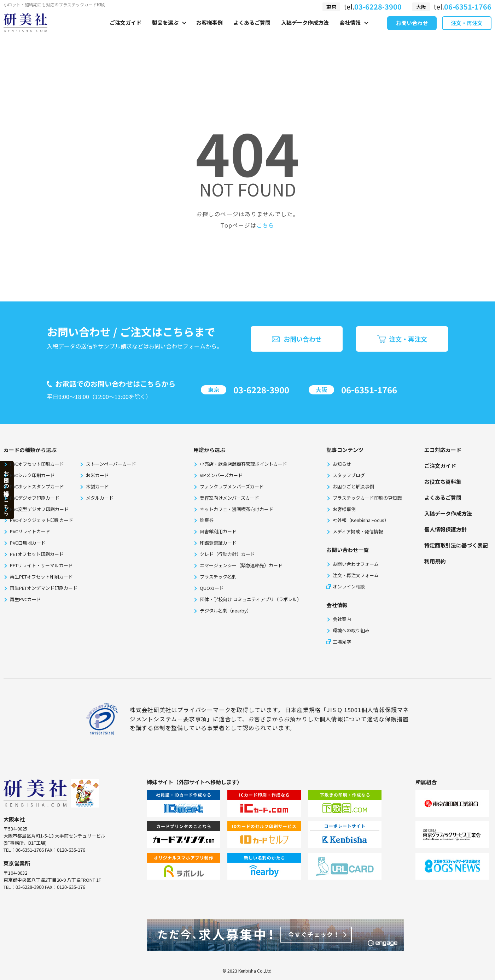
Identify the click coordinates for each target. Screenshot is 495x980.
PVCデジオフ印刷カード (35, 498)
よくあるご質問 (252, 31)
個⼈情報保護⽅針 (445, 529)
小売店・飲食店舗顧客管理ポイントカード (243, 464)
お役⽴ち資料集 (443, 482)
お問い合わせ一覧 (348, 550)
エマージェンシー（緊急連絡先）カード (241, 565)
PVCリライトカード (30, 531)
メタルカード (100, 498)
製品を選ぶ (165, 31)
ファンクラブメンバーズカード (232, 486)
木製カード (97, 486)
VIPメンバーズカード (221, 475)
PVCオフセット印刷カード (37, 464)
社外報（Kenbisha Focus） (361, 520)
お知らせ (342, 464)
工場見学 (342, 642)
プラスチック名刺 (218, 577)
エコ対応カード (443, 450)
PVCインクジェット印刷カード (42, 520)
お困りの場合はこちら (7, 490)
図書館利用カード (218, 531)
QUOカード (212, 588)
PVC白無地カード (28, 543)
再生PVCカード (25, 599)
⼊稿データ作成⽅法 (448, 513)
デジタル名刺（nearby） (226, 611)
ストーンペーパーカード (111, 464)
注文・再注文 (467, 31)
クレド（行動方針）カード (227, 554)
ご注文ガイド (126, 31)
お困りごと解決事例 (353, 486)
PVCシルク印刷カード (32, 475)
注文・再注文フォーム (356, 575)
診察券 (207, 520)
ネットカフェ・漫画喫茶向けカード (237, 509)
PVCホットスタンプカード (37, 486)
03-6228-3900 (261, 390)
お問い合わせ (412, 31)
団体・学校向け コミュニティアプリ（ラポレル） (251, 599)
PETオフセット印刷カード (37, 554)
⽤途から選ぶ (209, 450)
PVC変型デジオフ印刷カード (39, 509)
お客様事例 (209, 31)
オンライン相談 (349, 586)
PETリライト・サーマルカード (41, 565)
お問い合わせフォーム (356, 564)
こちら (265, 225)
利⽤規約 (435, 561)
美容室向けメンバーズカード (229, 498)
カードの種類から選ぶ (30, 450)
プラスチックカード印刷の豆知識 (367, 498)
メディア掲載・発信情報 (358, 531)
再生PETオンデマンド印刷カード (44, 588)
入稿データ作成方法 (305, 31)
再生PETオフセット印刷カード (41, 577)
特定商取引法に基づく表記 (456, 545)
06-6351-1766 (369, 390)
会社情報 (350, 31)
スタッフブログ (349, 475)
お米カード (97, 475)
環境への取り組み (351, 630)
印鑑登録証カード (218, 543)
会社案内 (342, 619)
